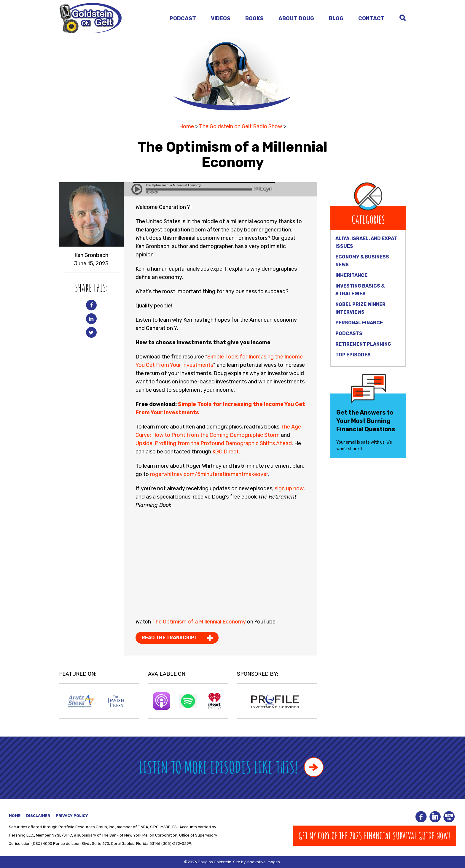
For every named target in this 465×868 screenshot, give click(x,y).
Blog (336, 18)
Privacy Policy (72, 816)
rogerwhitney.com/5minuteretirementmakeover (208, 474)
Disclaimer (38, 816)
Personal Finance (359, 323)
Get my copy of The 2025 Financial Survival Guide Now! (374, 836)
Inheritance (351, 275)
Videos (221, 18)
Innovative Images (263, 862)
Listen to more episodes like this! (231, 767)
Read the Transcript (170, 638)
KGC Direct (226, 452)
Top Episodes (353, 355)
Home (187, 126)
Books (254, 18)
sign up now (289, 488)
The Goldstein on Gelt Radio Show (241, 126)
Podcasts (349, 333)
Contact (371, 18)
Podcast (183, 18)
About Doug (296, 18)
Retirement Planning (363, 344)
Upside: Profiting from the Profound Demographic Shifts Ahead (214, 443)
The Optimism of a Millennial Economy (199, 622)
